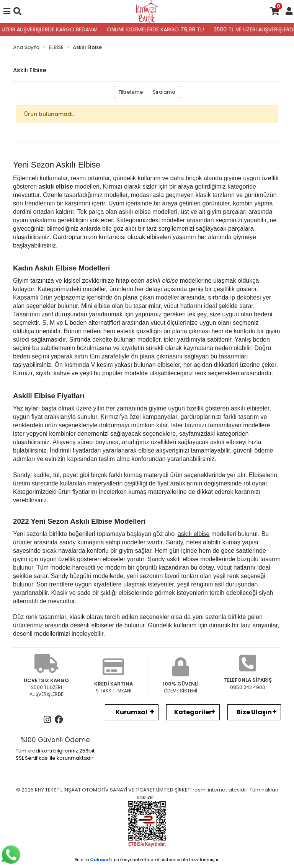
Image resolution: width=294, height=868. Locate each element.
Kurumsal (131, 712)
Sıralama (164, 92)
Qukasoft (101, 860)
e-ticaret (150, 860)
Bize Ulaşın (254, 712)
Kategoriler (193, 712)
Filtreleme (131, 92)
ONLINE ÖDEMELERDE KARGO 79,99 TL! (159, 29)
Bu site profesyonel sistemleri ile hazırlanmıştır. (147, 860)
